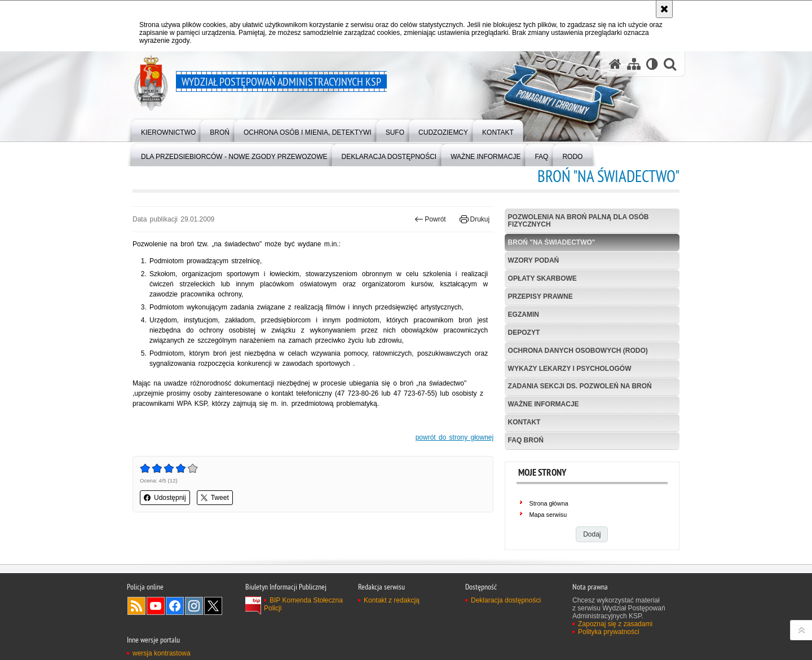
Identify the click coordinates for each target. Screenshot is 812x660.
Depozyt (524, 333)
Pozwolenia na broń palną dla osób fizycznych (579, 221)
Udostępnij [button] (165, 498)
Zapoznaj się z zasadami (615, 624)
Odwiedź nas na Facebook (175, 606)
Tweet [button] (215, 498)
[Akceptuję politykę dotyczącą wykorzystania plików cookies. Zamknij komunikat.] (664, 9)
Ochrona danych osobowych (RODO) (578, 351)
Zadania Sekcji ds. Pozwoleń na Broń (580, 386)
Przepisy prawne (540, 296)
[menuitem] (168, 130)
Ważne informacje (544, 404)
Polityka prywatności (609, 632)
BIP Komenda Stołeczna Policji (303, 604)
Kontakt (524, 422)
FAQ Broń (526, 440)
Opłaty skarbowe (542, 278)
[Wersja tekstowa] (652, 64)
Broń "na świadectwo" (552, 242)
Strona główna (549, 503)
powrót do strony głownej (455, 437)
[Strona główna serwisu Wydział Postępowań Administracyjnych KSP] (615, 64)
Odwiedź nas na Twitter (213, 606)
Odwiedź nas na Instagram (194, 606)
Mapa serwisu (548, 515)
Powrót (430, 219)
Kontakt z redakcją (392, 600)
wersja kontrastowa (162, 653)
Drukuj (475, 219)
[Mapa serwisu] (634, 64)
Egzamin (524, 315)
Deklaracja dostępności (506, 600)
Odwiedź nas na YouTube (156, 606)
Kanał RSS (136, 606)
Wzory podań (534, 260)
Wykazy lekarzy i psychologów (570, 369)
